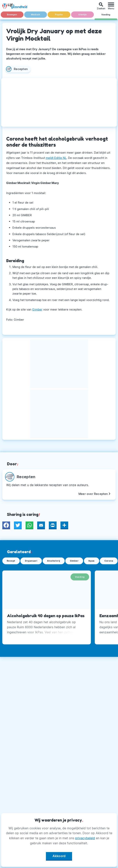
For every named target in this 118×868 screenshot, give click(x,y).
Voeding (106, 15)
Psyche (59, 15)
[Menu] (111, 6)
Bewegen (12, 15)
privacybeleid (85, 838)
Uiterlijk (82, 15)
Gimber (37, 309)
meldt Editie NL (56, 158)
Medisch (36, 15)
